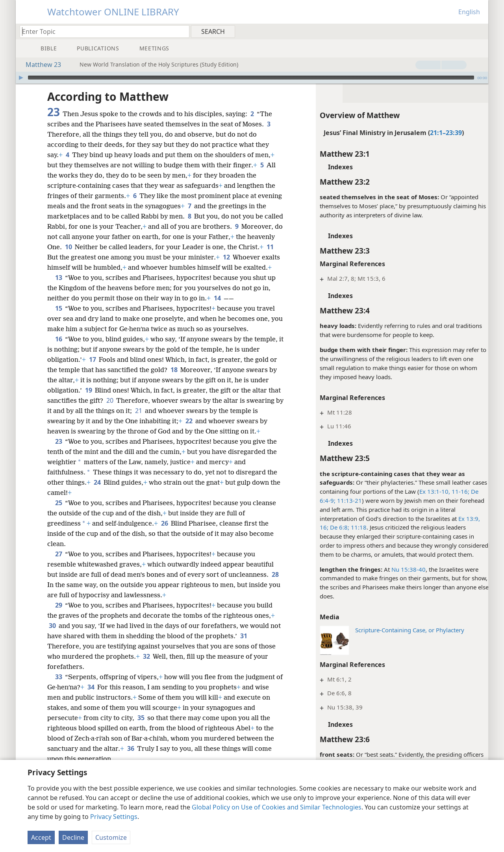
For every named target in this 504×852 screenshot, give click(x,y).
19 (88, 400)
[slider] (251, 78)
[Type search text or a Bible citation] (101, 31)
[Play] (21, 78)
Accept (41, 837)
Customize (111, 837)
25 (58, 523)
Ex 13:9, (464, 519)
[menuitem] (479, 31)
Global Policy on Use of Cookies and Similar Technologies (277, 807)
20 (123, 411)
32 (146, 677)
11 (79, 257)
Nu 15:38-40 (404, 569)
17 (92, 370)
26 (164, 544)
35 (141, 738)
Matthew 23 (39, 65)
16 (58, 349)
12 (264, 257)
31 (255, 656)
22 (218, 431)
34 (99, 708)
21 (177, 421)
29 (58, 626)
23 (58, 462)
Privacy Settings (114, 817)
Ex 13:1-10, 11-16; (440, 491)
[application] (252, 78)
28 (52, 605)
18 (174, 380)
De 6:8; (334, 527)
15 (58, 319)
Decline (73, 837)
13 (58, 288)
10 (109, 247)
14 (217, 308)
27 (58, 574)
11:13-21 (344, 500)
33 (58, 697)
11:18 (353, 527)
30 (52, 646)
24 (97, 503)
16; (319, 527)
